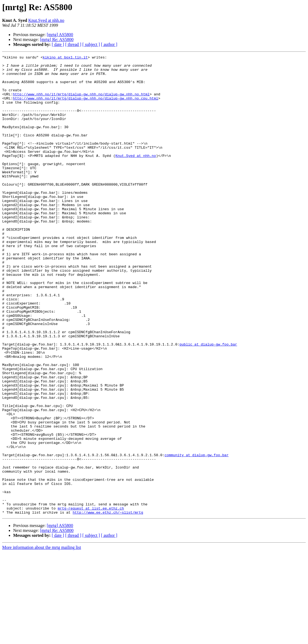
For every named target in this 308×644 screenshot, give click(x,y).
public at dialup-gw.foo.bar (208, 402)
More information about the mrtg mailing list (42, 639)
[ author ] (109, 44)
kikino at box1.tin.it (65, 58)
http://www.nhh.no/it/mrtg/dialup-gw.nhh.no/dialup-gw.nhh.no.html (81, 102)
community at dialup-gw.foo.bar (197, 535)
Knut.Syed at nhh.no (46, 20)
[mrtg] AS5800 (60, 35)
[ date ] (58, 44)
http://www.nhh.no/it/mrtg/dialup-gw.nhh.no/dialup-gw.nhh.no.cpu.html (85, 107)
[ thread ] (73, 44)
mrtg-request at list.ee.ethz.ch (91, 599)
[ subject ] (91, 44)
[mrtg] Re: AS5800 (57, 39)
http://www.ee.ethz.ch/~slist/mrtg (108, 604)
